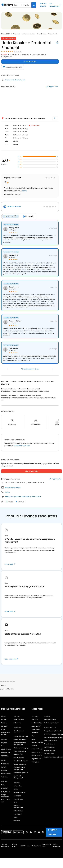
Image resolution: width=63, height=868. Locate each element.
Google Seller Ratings (6, 733)
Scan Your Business (51, 740)
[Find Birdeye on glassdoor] (43, 832)
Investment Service (28, 34)
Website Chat (18, 754)
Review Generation (20, 739)
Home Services (19, 799)
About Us (35, 719)
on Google (12, 230)
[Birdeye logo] (8, 5)
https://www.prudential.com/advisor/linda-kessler (23, 496)
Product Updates (37, 742)
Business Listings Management (19, 768)
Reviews (4, 722)
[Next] (57, 422)
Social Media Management (18, 777)
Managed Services (50, 719)
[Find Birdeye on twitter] (27, 832)
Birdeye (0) (27, 216)
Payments (5, 755)
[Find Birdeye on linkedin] (31, 832)
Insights (4, 770)
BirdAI (3, 785)
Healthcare (17, 795)
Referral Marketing (20, 751)
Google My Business (20, 761)
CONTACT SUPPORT (52, 832)
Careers (34, 745)
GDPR (29, 845)
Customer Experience (21, 772)
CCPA (39, 845)
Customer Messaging (21, 748)
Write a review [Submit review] (30, 62)
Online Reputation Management (20, 743)
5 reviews (18, 52)
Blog (33, 736)
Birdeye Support (50, 750)
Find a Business (49, 744)
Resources (35, 732)
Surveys (4, 767)
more (24, 191)
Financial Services (20, 792)
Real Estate (17, 814)
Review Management (21, 736)
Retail (16, 817)
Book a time (36, 729)
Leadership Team (37, 722)
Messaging (5, 763)
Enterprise (17, 722)
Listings (4, 719)
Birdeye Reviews (37, 752)
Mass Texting (6, 752)
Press (33, 739)
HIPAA (34, 845)
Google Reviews (19, 757)
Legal (15, 802)
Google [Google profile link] (9, 501)
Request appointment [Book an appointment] (13, 67)
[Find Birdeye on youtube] (39, 832)
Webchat (4, 742)
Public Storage (18, 810)
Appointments (6, 749)
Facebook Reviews (20, 764)
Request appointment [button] (13, 487)
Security (23, 845)
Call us (7, 492)
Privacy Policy (15, 845)
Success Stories (37, 749)
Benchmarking (6, 773)
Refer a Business (50, 753)
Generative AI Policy (46, 845)
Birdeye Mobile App (6, 801)
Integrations (5, 791)
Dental (16, 789)
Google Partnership (5, 795)
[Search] (34, 5)
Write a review (43, 5)
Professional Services (51, 722)
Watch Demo (36, 726)
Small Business (19, 719)
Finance (16, 34)
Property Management (18, 806)
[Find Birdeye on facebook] (23, 832)
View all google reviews (30, 369)
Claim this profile (32, 471)
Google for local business (19, 732)
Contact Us (35, 762)
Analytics (4, 788)
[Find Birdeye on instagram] (35, 832)
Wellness (17, 820)
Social (3, 746)
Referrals (4, 726)
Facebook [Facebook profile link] (20, 501)
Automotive (18, 786)
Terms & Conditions (5, 845)
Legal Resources (37, 758)
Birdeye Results (37, 755)
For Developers (49, 747)
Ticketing (4, 776)
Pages (3, 729)
